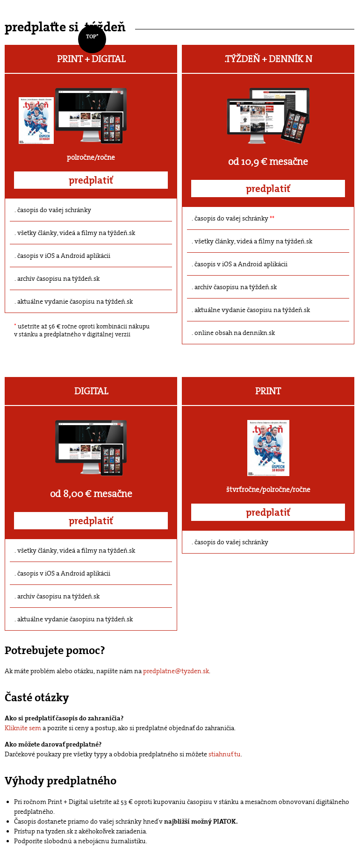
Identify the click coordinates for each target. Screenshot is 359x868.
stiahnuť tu (225, 754)
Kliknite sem (23, 728)
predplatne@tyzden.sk (176, 671)
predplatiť (91, 180)
